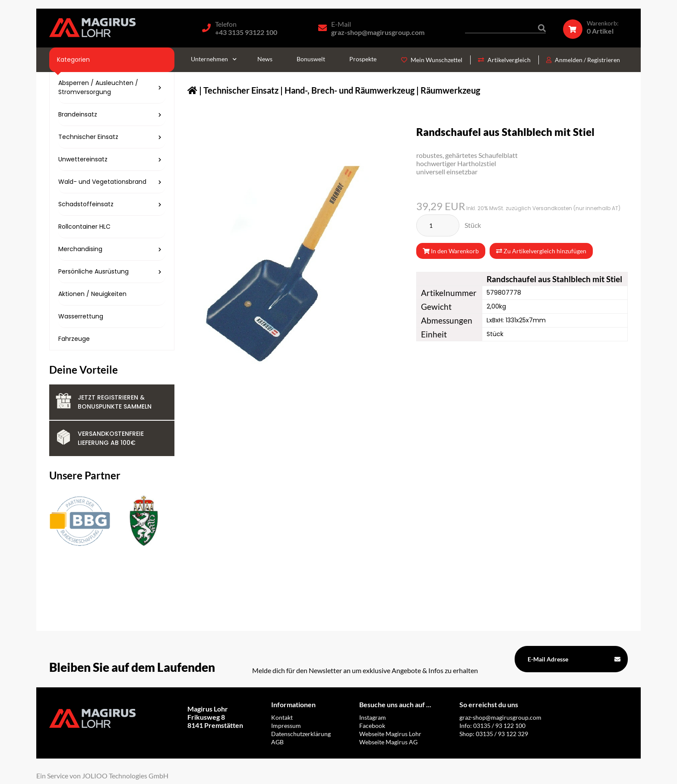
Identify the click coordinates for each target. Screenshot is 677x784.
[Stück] (438, 225)
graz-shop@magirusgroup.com (378, 32)
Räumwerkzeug (450, 90)
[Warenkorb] (595, 27)
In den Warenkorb (451, 251)
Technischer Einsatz (241, 90)
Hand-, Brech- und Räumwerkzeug (350, 90)
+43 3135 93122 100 (246, 32)
